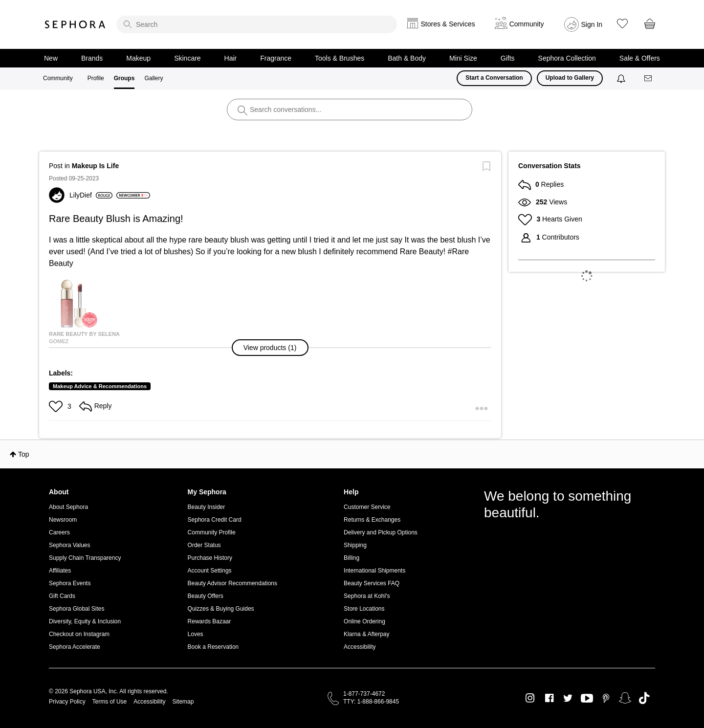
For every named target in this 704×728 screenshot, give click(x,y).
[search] (257, 24)
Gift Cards (62, 596)
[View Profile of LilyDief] (91, 195)
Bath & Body (407, 58)
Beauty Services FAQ (372, 583)
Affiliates (60, 571)
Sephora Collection (567, 58)
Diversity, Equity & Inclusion (85, 621)
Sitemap (183, 702)
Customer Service (367, 507)
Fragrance (276, 58)
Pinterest (606, 698)
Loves (196, 634)
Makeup (138, 58)
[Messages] (649, 78)
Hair (231, 58)
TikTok (644, 698)
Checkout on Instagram (79, 634)
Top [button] (24, 454)
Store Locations (364, 609)
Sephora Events (70, 583)
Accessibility (360, 647)
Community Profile (212, 532)
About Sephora (68, 507)
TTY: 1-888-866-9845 (371, 702)
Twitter (568, 698)
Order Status (204, 545)
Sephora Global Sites (77, 609)
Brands (92, 58)
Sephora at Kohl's (367, 596)
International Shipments (374, 571)
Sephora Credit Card (215, 520)
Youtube (587, 699)
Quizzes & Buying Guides (221, 609)
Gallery (154, 78)
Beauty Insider (207, 507)
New (51, 58)
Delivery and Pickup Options (381, 532)
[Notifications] (622, 78)
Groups (124, 78)
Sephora (75, 24)
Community (58, 78)
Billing (352, 558)
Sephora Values (70, 545)
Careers (59, 532)
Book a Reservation (213, 647)
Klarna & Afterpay (366, 634)
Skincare (187, 58)
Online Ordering (364, 621)
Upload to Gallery (570, 78)
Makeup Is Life (95, 166)
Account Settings (210, 571)
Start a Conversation (494, 78)
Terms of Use (110, 702)
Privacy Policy (67, 702)
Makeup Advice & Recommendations (100, 386)
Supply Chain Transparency (85, 558)
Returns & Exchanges (372, 520)
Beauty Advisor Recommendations (232, 583)
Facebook (549, 698)
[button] (270, 348)
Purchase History (210, 558)
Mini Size (463, 58)
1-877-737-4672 (364, 694)
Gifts (508, 58)
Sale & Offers (640, 58)
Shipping (355, 545)
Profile (96, 78)
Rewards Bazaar (209, 621)
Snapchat (625, 698)
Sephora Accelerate (75, 647)
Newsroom (63, 520)
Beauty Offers (206, 596)
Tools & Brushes (340, 58)
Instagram (530, 698)
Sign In (592, 24)
